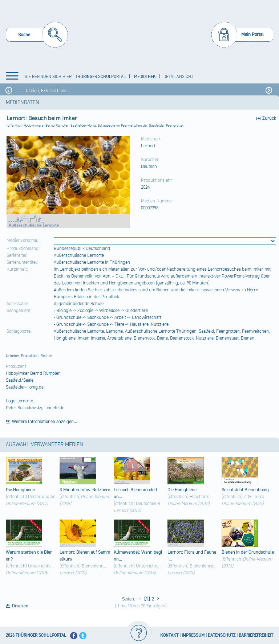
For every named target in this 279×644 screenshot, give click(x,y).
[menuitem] (37, 36)
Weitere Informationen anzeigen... (45, 422)
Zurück (269, 118)
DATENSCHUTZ (222, 635)
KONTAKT (169, 635)
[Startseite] (141, 34)
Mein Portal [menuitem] (252, 34)
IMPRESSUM (193, 635)
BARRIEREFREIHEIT (256, 635)
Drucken (20, 606)
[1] (146, 599)
